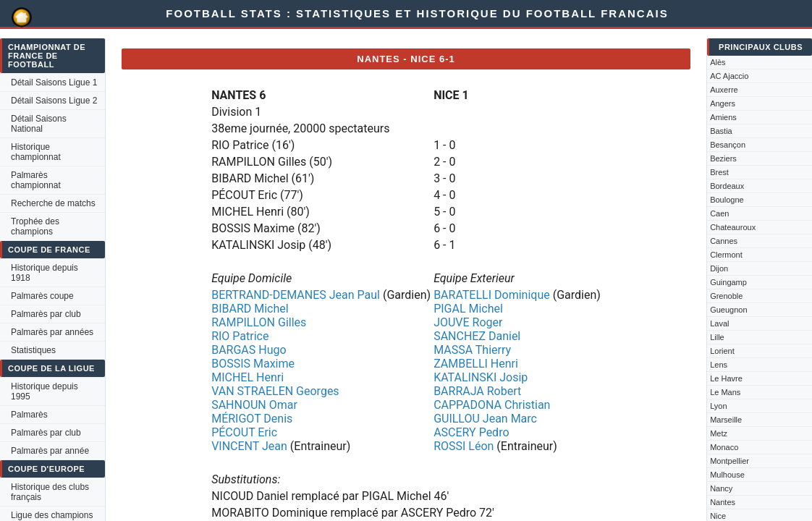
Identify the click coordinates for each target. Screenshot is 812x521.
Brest (719, 172)
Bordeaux (727, 186)
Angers (723, 103)
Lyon (718, 406)
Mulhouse (727, 475)
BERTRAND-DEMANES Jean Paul (296, 295)
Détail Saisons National (39, 124)
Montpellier (729, 461)
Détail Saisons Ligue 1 (54, 82)
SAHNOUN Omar (254, 405)
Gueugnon (728, 310)
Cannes (724, 241)
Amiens (723, 117)
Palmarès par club (46, 314)
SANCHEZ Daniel (477, 336)
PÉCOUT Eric (244, 432)
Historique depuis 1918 (45, 273)
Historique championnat (36, 152)
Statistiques (33, 350)
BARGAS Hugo (249, 350)
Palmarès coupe (42, 296)
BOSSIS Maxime (253, 364)
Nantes (723, 502)
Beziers (723, 158)
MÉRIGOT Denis (252, 419)
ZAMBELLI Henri (476, 364)
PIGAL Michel (468, 309)
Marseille (726, 420)
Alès (718, 62)
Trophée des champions (35, 226)
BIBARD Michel (250, 309)
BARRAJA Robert (477, 391)
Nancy (721, 488)
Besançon (728, 145)
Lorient (722, 351)
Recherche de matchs (53, 203)
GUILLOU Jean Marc (485, 419)
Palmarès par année (50, 451)
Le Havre (726, 378)
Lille (717, 337)
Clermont (726, 255)
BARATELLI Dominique (492, 295)
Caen (719, 213)
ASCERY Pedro (471, 432)
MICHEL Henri (248, 377)
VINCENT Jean (249, 446)
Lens (719, 365)
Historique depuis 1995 (45, 391)
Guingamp (728, 282)
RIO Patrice (240, 336)
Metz (719, 433)
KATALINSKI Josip (481, 377)
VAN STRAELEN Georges (275, 391)
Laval (719, 323)
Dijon (719, 268)
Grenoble (726, 296)
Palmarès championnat (36, 180)
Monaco (724, 447)
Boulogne (727, 200)
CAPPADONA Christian (492, 405)
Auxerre (724, 90)
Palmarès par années (52, 332)
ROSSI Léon (464, 446)
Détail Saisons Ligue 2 (54, 101)
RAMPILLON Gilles (259, 322)
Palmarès (29, 415)
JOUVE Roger (468, 322)
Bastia (721, 131)
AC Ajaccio (729, 76)
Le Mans (725, 392)
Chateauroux (733, 227)
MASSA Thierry (472, 350)
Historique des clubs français (50, 492)
